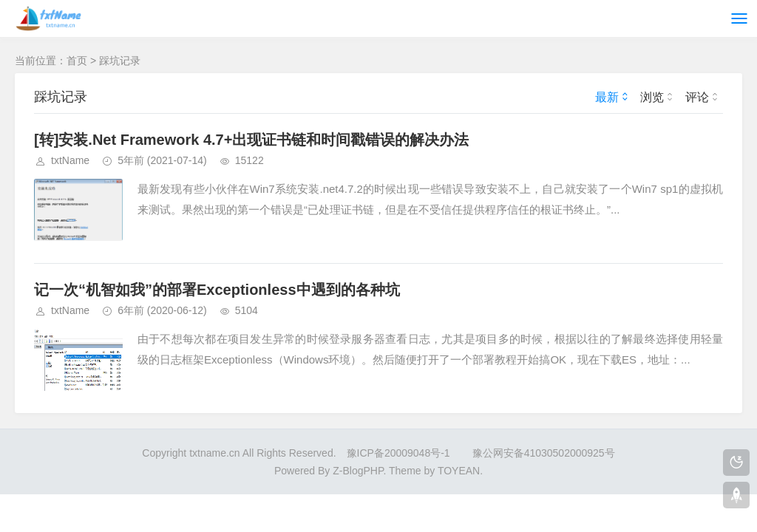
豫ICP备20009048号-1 (398, 453)
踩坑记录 (120, 61)
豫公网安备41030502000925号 (544, 453)
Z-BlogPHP (358, 471)
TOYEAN (459, 471)
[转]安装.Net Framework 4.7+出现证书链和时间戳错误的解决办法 (251, 140)
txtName (70, 160)
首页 (77, 61)
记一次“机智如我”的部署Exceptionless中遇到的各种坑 (217, 290)
